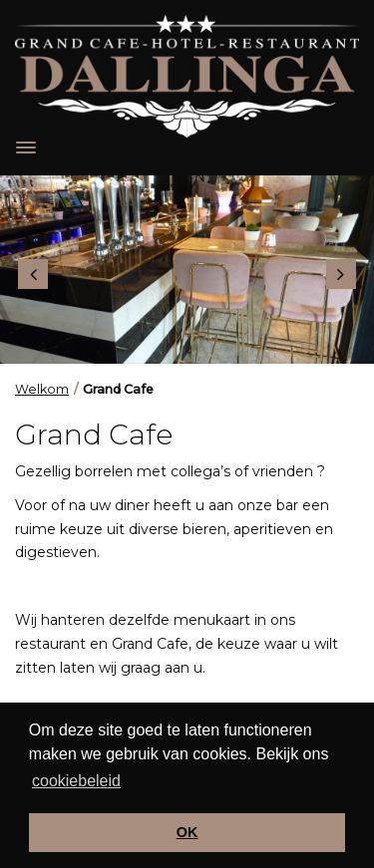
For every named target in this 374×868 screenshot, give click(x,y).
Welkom (42, 389)
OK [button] (187, 832)
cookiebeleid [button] (76, 781)
